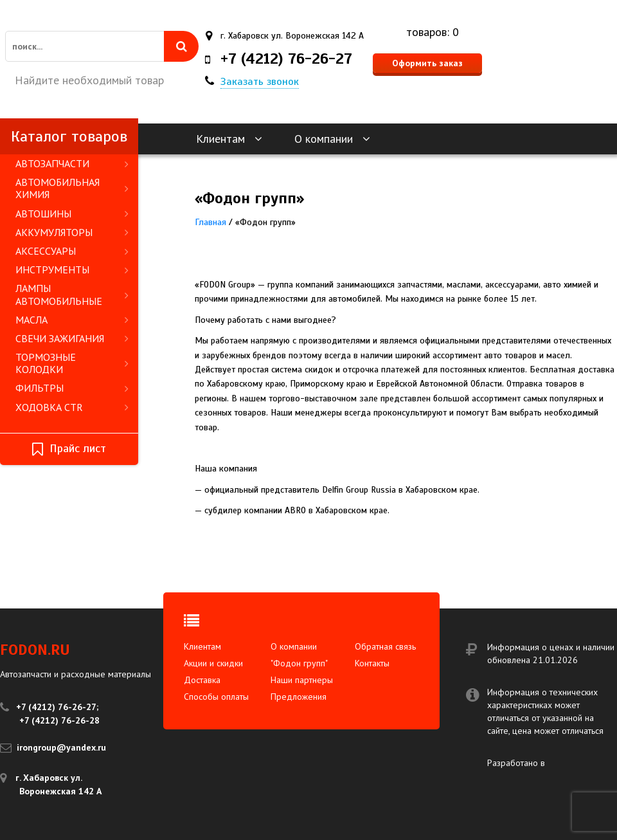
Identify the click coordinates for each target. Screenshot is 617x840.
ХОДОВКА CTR (72, 407)
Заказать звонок (260, 82)
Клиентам (229, 139)
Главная (210, 222)
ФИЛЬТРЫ (72, 388)
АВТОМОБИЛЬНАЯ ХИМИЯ (72, 188)
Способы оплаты (216, 697)
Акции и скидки (213, 663)
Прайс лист (69, 449)
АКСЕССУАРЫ (72, 251)
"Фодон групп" (299, 663)
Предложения (299, 697)
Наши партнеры (302, 680)
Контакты (372, 663)
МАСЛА (72, 320)
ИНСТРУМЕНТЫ (72, 269)
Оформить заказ (427, 63)
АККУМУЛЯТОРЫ (72, 232)
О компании (332, 139)
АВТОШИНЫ (72, 214)
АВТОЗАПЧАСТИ (72, 163)
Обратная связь (385, 646)
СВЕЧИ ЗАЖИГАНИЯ (72, 338)
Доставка (202, 680)
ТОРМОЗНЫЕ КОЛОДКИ (72, 363)
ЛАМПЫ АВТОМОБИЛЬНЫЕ (72, 294)
